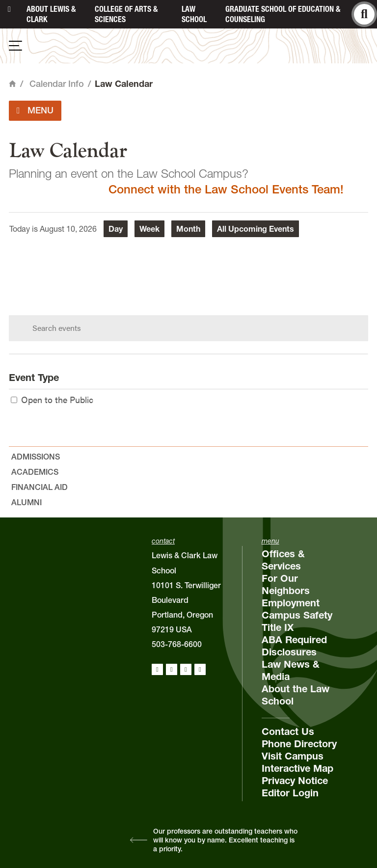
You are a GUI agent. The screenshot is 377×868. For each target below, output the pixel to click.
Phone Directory (299, 744)
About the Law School (296, 695)
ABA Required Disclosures (294, 646)
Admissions (36, 457)
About (51, 14)
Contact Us (288, 732)
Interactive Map (297, 768)
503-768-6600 (177, 644)
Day (116, 229)
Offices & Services (283, 560)
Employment (291, 603)
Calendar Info (57, 84)
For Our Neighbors (286, 584)
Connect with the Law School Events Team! (226, 189)
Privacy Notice (295, 781)
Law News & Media (291, 670)
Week (149, 229)
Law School (194, 14)
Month (188, 229)
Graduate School (283, 14)
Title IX (278, 627)
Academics (35, 472)
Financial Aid (40, 487)
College (126, 14)
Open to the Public (52, 399)
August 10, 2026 (68, 229)
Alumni (27, 502)
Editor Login (290, 793)
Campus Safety (297, 615)
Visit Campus (293, 756)
